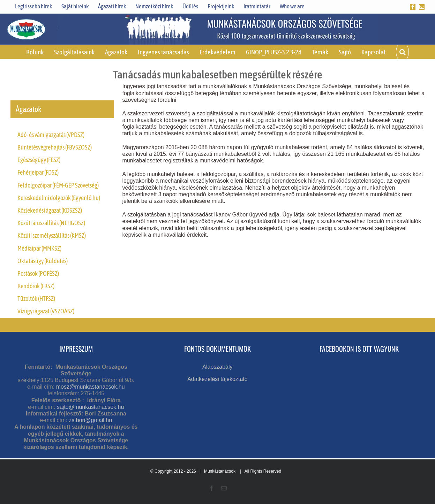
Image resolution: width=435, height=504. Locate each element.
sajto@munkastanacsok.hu (90, 407)
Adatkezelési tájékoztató (217, 379)
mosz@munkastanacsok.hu (91, 387)
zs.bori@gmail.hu (90, 420)
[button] (402, 52)
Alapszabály (217, 367)
